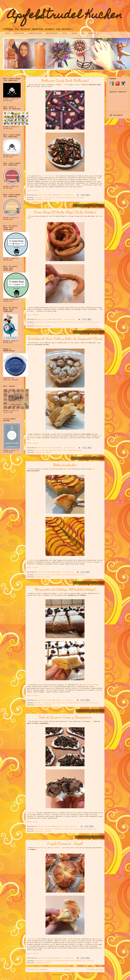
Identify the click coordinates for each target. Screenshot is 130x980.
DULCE (65, 33)
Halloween (81, 198)
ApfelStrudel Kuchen (65, 16)
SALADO (74, 33)
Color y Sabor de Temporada (46, 450)
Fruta (65, 450)
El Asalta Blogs (51, 322)
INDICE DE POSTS (52, 33)
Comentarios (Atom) (71, 975)
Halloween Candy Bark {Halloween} (65, 80)
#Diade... (39, 703)
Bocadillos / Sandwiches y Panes (57, 829)
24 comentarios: (70, 319)
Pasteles (82, 575)
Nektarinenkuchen (65, 465)
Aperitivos (39, 322)
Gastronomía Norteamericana (66, 198)
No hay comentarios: (71, 826)
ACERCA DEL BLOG (35, 33)
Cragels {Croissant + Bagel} (65, 843)
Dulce (59, 450)
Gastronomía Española (78, 829)
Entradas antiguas (95, 969)
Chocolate (39, 198)
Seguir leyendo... (34, 190)
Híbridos (78, 961)
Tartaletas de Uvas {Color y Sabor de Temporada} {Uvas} (65, 339)
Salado (82, 322)
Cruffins (56, 848)
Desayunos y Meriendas (52, 703)
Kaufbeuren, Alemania (43, 200)
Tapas (88, 322)
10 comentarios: (70, 448)
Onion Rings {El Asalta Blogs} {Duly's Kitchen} (65, 212)
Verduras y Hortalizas (91, 703)
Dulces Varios (49, 198)
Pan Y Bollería (88, 961)
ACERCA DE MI (19, 33)
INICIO (7, 33)
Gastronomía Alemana (54, 575)
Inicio (67, 969)
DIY (83, 33)
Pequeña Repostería (75, 450)
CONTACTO (92, 33)
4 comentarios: (69, 195)
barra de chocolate (48, 176)
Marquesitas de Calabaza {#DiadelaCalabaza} (65, 589)
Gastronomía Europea (70, 575)
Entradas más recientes (37, 969)
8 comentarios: (69, 700)
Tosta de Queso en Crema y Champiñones (65, 717)
